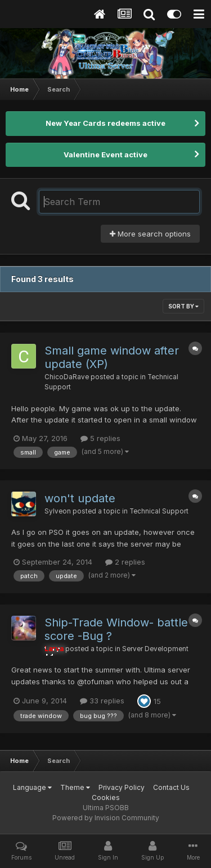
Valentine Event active (105, 154)
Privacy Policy (122, 787)
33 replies (102, 701)
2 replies (125, 562)
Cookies (106, 797)
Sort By (183, 306)
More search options (150, 234)
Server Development (155, 649)
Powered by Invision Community (106, 818)
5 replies (100, 438)
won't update (80, 498)
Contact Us (171, 787)
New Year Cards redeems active (105, 123)
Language (32, 787)
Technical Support (159, 511)
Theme (75, 787)
